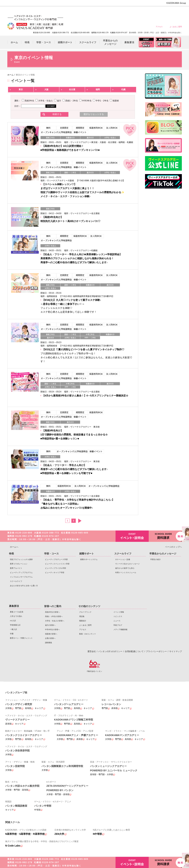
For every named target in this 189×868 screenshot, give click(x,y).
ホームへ (14, 547)
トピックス (118, 616)
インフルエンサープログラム (21, 577)
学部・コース (51, 554)
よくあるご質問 (176, 27)
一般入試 (13, 629)
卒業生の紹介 (155, 559)
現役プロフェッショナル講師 (21, 559)
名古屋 (72, 89)
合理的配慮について (134, 651)
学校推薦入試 (15, 625)
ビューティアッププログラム (21, 573)
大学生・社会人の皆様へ (125, 11)
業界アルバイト (16, 568)
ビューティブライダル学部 (55, 568)
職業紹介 (83, 621)
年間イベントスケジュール (126, 573)
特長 (12, 554)
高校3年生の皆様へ (100, 11)
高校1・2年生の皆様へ (113, 11)
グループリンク (85, 612)
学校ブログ (118, 625)
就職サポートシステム (89, 559)
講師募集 (49, 643)
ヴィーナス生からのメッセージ (127, 564)
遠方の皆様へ (138, 11)
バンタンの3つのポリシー (110, 651)
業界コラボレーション (19, 564)
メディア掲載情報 (120, 630)
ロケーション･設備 (123, 559)
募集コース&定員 (17, 612)
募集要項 (14, 606)
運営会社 (92, 651)
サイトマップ (176, 651)
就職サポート (87, 554)
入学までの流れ (16, 616)
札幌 (123, 89)
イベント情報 (119, 612)
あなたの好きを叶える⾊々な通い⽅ (24, 586)
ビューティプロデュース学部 (56, 559)
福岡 (98, 89)
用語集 (82, 616)
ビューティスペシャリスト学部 (57, 564)
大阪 (46, 89)
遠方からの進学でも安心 (125, 568)
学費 (12, 634)
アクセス (159, 27)
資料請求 (165, 536)
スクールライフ (16, 581)
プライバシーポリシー (156, 651)
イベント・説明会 (132, 536)
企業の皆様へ (176, 11)
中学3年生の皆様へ (151, 11)
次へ (80, 521)
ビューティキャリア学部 (55, 573)
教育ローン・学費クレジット (21, 638)
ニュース (117, 621)
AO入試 (13, 621)
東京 (21, 89)
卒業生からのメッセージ (163, 554)
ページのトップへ (173, 547)
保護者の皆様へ (163, 11)
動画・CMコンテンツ (88, 634)
